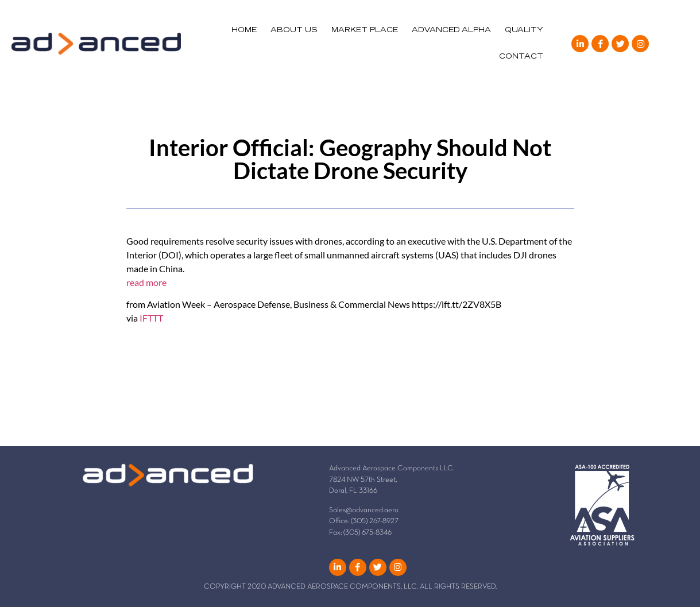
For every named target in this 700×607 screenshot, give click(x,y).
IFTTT (151, 318)
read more (146, 282)
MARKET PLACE (365, 30)
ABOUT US (294, 30)
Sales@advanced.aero (364, 511)
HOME (244, 30)
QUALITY (524, 30)
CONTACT (521, 57)
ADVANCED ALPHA (451, 30)
